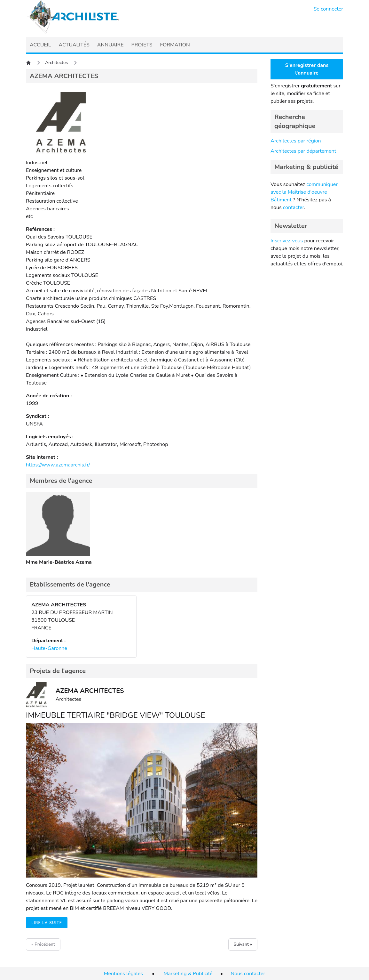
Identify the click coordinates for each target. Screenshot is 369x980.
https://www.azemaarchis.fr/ (58, 465)
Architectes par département (303, 151)
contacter (294, 207)
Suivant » (243, 944)
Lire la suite (47, 923)
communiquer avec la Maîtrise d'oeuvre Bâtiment (304, 192)
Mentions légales (123, 974)
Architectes (56, 63)
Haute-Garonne (49, 648)
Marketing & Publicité (188, 974)
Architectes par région (296, 141)
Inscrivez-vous (287, 241)
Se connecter (329, 9)
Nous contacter (248, 974)
